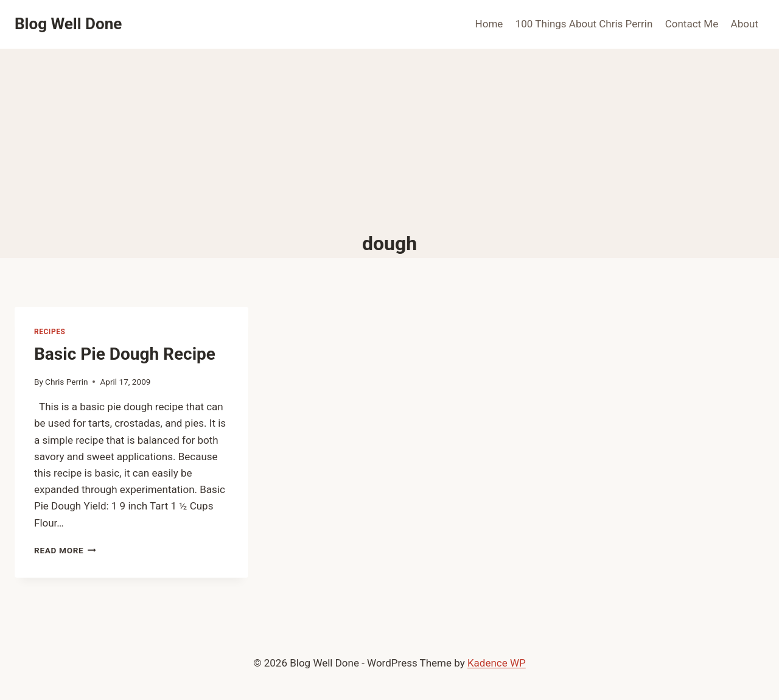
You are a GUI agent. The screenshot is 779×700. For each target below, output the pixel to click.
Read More (65, 550)
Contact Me (692, 24)
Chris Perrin (66, 382)
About (745, 24)
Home (489, 24)
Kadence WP (497, 663)
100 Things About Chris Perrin (584, 24)
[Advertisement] (389, 140)
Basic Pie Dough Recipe (125, 354)
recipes (50, 332)
